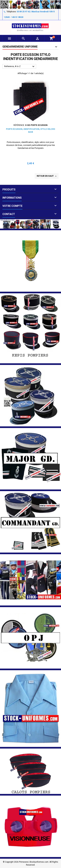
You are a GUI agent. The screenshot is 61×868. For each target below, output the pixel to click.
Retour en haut (47, 176)
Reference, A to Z (20, 67)
